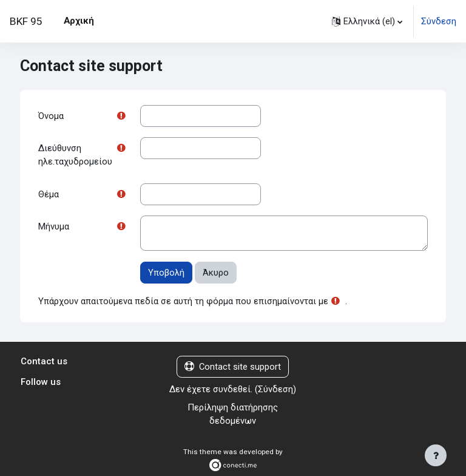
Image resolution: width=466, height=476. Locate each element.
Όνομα (51, 116)
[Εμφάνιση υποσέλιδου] (436, 455)
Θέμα (49, 194)
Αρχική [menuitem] (79, 21)
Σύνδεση (439, 21)
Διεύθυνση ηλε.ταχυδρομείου (75, 155)
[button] (367, 21)
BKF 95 (26, 21)
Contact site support (233, 367)
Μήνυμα (54, 226)
